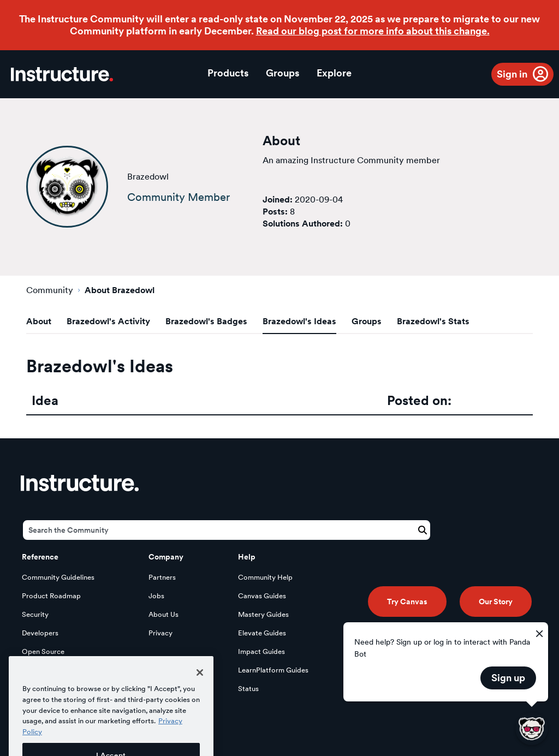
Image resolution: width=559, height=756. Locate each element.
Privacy (160, 633)
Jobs (156, 596)
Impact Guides (261, 651)
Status (248, 689)
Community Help (265, 577)
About (39, 321)
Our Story (496, 602)
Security (35, 614)
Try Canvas (407, 602)
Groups (283, 73)
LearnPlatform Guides (273, 670)
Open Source (43, 651)
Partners (162, 577)
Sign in (512, 74)
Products (228, 73)
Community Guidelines (58, 577)
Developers (40, 633)
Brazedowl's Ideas (299, 321)
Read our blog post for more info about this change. (373, 31)
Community (50, 290)
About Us (163, 614)
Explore (334, 73)
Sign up (508, 678)
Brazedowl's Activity (108, 321)
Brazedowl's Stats (433, 321)
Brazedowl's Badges (206, 321)
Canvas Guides (262, 596)
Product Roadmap (51, 596)
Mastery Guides (263, 614)
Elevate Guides (262, 633)
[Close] (200, 688)
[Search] (227, 530)
